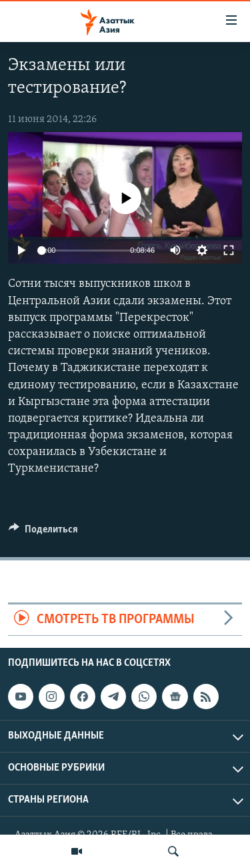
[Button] (43, 532)
